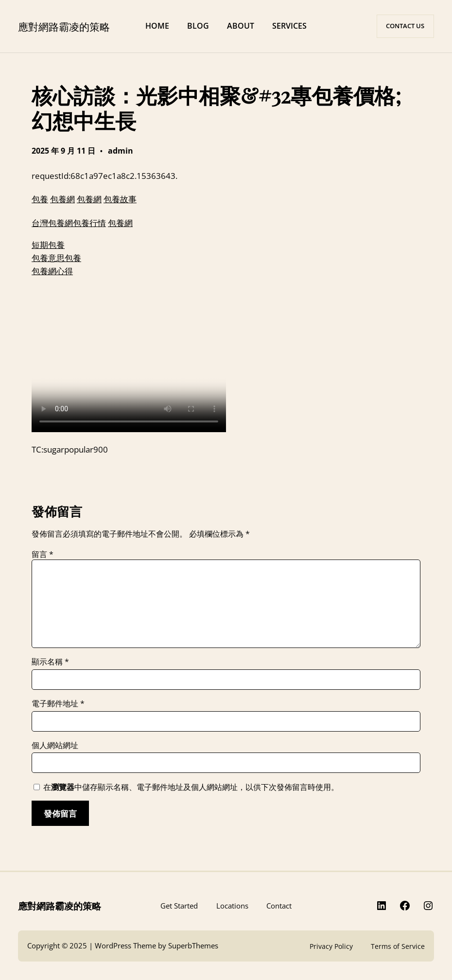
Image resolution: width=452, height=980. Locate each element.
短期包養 (48, 245)
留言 (43, 554)
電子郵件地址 (58, 703)
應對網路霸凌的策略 (64, 26)
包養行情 (89, 223)
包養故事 (120, 199)
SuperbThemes (193, 946)
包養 (40, 199)
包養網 (62, 199)
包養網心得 (52, 271)
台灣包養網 (52, 223)
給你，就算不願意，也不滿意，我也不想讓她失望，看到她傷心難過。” (129, 359)
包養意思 (48, 258)
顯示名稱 (50, 662)
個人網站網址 (55, 745)
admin (121, 151)
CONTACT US (405, 26)
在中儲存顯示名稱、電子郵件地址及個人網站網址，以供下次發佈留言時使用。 (191, 787)
